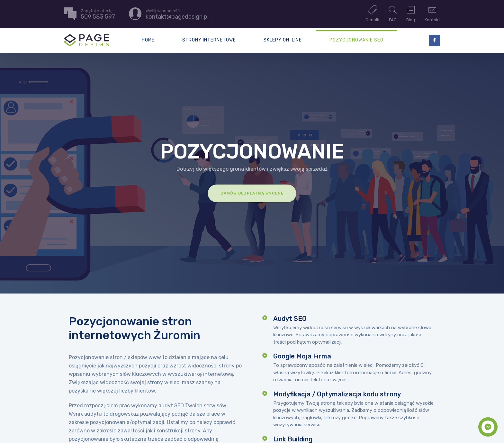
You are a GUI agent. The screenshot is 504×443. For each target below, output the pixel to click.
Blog (411, 14)
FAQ (393, 14)
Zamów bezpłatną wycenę (252, 193)
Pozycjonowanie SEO (356, 40)
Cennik (372, 14)
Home (148, 40)
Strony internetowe (209, 40)
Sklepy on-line (283, 40)
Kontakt (432, 14)
